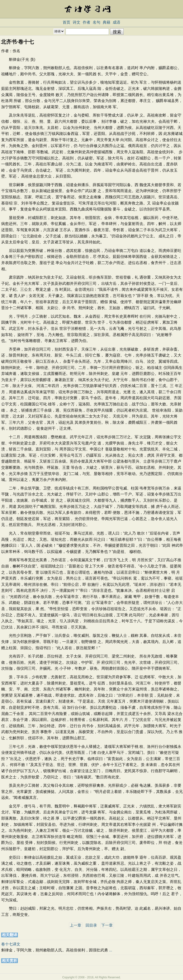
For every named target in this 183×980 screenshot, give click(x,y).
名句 (97, 22)
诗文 (76, 22)
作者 (86, 22)
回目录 (91, 925)
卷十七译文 (11, 944)
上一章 (76, 925)
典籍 (107, 22)
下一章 (107, 925)
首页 (66, 22)
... (110, 950)
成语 (117, 22)
